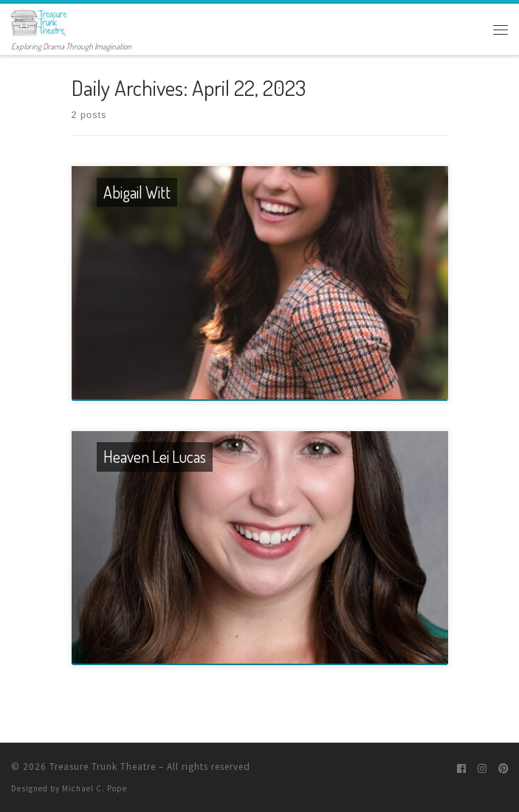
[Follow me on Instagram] (482, 769)
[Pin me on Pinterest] (503, 769)
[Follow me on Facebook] (461, 769)
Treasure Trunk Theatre (103, 767)
